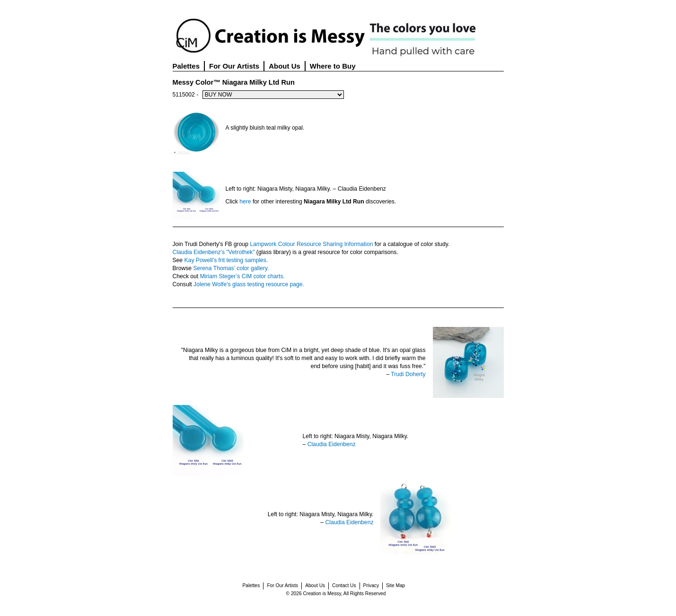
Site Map (395, 585)
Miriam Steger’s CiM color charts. (242, 276)
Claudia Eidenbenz (332, 444)
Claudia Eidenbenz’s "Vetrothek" (214, 252)
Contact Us (344, 585)
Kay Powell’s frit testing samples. (226, 260)
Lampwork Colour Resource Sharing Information (311, 244)
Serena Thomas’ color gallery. (231, 268)
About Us (285, 66)
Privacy (371, 585)
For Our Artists (234, 66)
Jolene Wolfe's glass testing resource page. (249, 284)
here (245, 202)
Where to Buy (333, 66)
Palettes (186, 66)
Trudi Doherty (408, 374)
